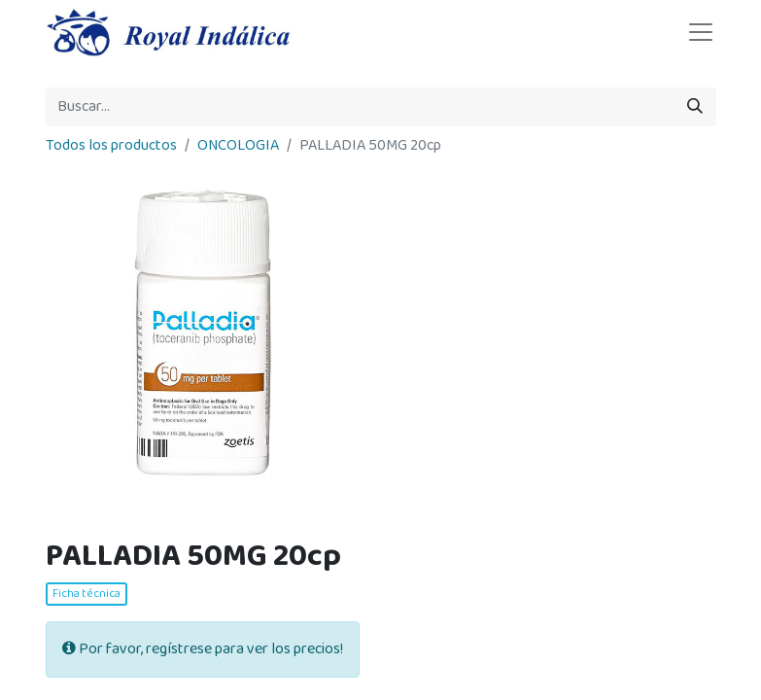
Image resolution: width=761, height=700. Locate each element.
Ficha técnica (86, 594)
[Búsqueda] (695, 107)
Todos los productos (111, 145)
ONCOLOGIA (238, 145)
